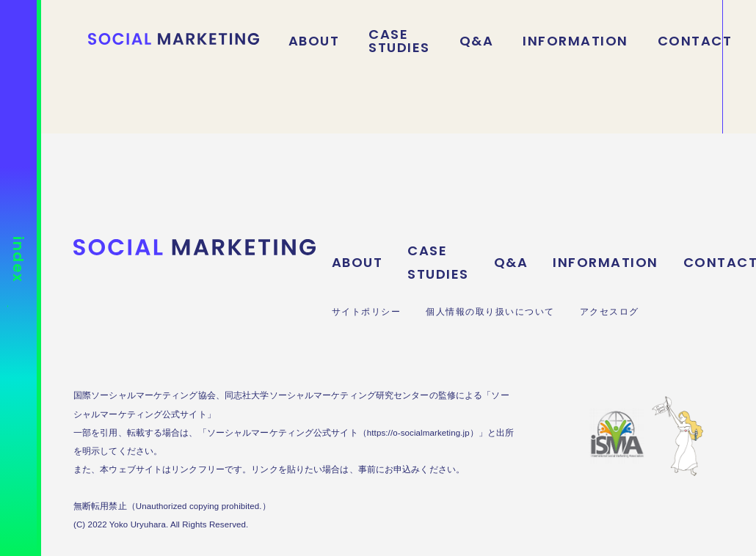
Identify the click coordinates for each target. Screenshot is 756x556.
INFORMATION (575, 41)
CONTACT (695, 41)
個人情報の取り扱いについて (490, 312)
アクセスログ (610, 312)
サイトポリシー (367, 312)
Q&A (477, 41)
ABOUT (314, 41)
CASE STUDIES (399, 41)
